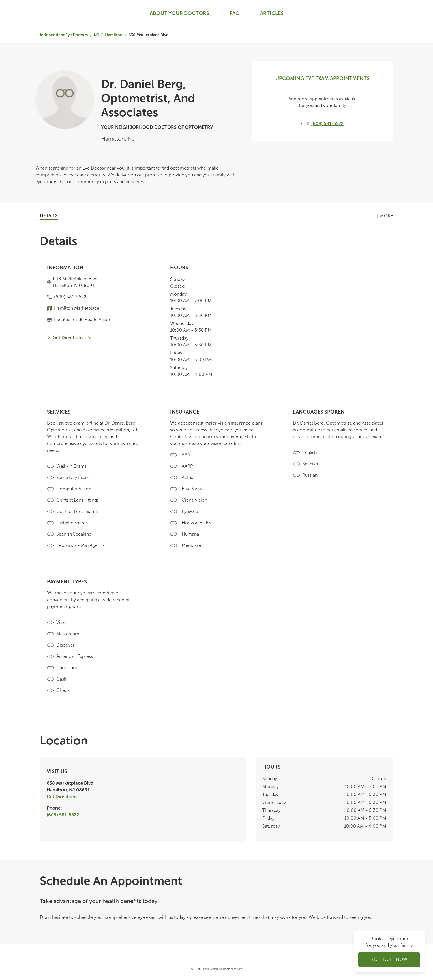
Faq (235, 13)
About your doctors (179, 13)
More (384, 216)
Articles (272, 13)
